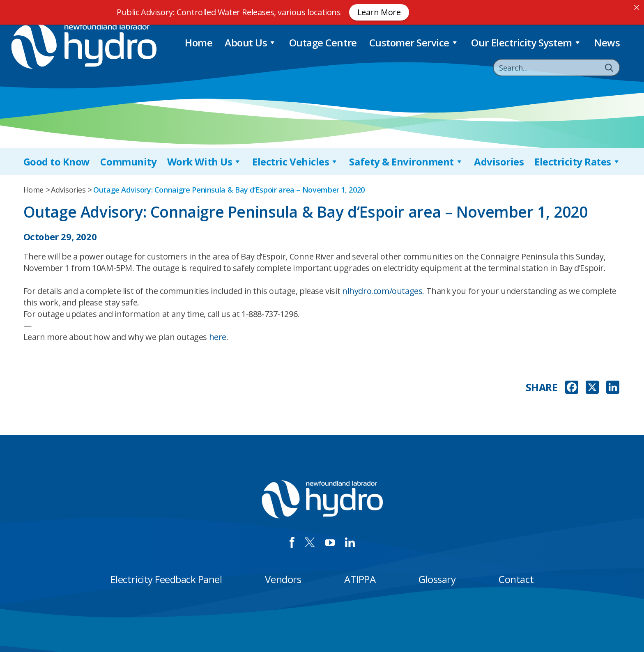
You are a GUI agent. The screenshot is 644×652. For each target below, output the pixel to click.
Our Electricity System (526, 42)
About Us (251, 42)
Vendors (283, 579)
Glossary (437, 579)
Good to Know (57, 162)
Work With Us (205, 162)
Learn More (379, 12)
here (218, 337)
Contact (516, 579)
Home (199, 42)
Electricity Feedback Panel (166, 579)
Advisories (499, 162)
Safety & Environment (406, 162)
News (607, 42)
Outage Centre (323, 42)
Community (128, 162)
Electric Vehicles (295, 162)
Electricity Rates (577, 162)
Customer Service (414, 42)
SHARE (542, 387)
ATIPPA (360, 579)
